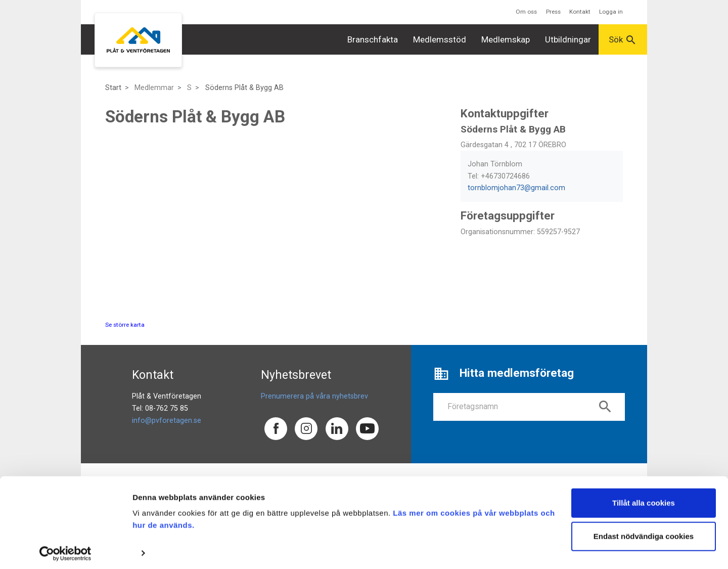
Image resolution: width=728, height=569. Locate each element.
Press (553, 12)
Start (113, 88)
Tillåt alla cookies (644, 499)
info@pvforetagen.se (167, 421)
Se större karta (125, 325)
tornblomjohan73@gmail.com (516, 188)
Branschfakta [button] (373, 39)
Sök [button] (623, 40)
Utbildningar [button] (568, 39)
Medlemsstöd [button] (440, 39)
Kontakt (580, 12)
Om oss (526, 12)
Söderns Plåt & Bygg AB (244, 88)
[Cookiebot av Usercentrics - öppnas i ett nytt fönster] (65, 549)
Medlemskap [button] (506, 39)
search (605, 407)
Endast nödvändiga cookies (644, 532)
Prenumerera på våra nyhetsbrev (314, 396)
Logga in (611, 12)
